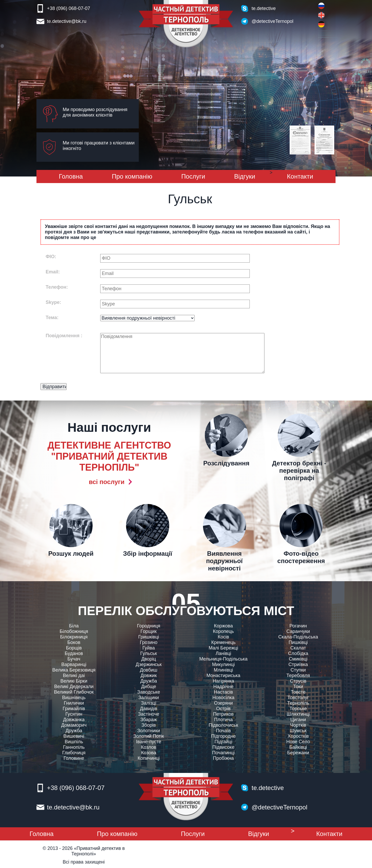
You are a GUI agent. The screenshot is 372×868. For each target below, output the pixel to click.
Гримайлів (74, 709)
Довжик (149, 675)
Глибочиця (74, 753)
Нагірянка (223, 681)
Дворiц (149, 659)
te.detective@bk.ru (67, 21)
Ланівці (224, 653)
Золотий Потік (149, 736)
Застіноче (149, 714)
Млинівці (223, 670)
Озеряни (224, 703)
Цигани (298, 720)
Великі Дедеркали (74, 687)
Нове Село (298, 742)
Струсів (298, 681)
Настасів (223, 692)
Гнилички (74, 703)
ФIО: (51, 257)
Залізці (149, 703)
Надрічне (223, 687)
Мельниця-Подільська (223, 659)
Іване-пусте (149, 742)
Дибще (149, 687)
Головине (74, 758)
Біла (74, 626)
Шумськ (298, 731)
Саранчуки (298, 631)
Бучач (74, 659)
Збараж (149, 720)
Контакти (300, 176)
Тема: (52, 318)
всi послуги (107, 482)
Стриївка (298, 664)
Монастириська (223, 675)
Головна (71, 176)
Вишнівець (74, 698)
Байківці (298, 747)
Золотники (149, 731)
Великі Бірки (74, 681)
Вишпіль (74, 742)
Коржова (224, 626)
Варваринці (74, 664)
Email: (53, 272)
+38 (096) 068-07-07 (69, 8)
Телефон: (57, 287)
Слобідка (298, 653)
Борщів (74, 648)
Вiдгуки (245, 176)
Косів (223, 637)
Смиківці (298, 659)
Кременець (223, 642)
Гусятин (74, 714)
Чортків (298, 725)
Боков (74, 642)
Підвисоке (223, 747)
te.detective (264, 8)
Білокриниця (74, 637)
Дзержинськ (149, 664)
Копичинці (149, 758)
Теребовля (298, 675)
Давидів (149, 709)
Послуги (193, 176)
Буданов (74, 653)
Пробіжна (223, 758)
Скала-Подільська (298, 637)
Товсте (298, 692)
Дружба (74, 731)
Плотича (223, 720)
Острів (223, 709)
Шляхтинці (298, 714)
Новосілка (223, 698)
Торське (298, 709)
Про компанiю (132, 176)
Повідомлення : (64, 336)
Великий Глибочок (74, 692)
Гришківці (149, 637)
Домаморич (74, 725)
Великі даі (74, 675)
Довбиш (149, 670)
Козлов (149, 747)
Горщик (149, 631)
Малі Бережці (223, 648)
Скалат (298, 648)
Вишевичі (74, 736)
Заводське (149, 692)
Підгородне (224, 736)
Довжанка (74, 720)
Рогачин (298, 626)
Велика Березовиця (74, 670)
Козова (149, 753)
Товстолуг (298, 698)
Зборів (149, 725)
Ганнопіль (74, 747)
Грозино (149, 642)
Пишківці (298, 642)
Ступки (298, 670)
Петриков (223, 714)
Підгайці (224, 742)
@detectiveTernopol (272, 21)
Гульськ (149, 653)
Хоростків (298, 736)
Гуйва (149, 648)
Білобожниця (74, 631)
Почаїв (223, 731)
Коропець (224, 631)
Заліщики (148, 698)
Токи (298, 687)
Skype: (53, 302)
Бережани (298, 753)
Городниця (149, 626)
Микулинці (223, 664)
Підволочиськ (223, 725)
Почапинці (224, 753)
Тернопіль (298, 703)
